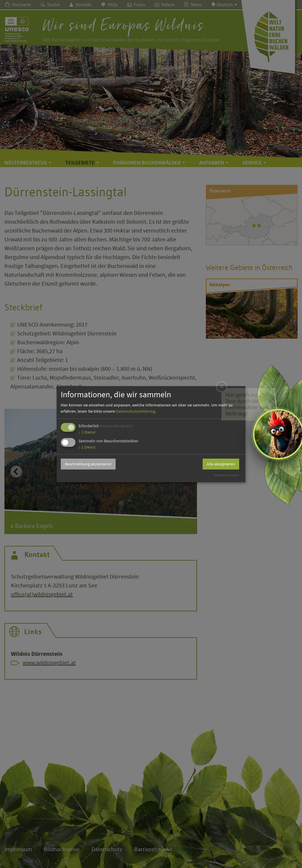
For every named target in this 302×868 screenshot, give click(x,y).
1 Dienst (87, 432)
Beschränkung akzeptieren (88, 464)
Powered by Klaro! (227, 475)
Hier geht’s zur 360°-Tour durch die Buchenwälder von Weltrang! (248, 397)
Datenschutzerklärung (136, 411)
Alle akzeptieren (221, 464)
